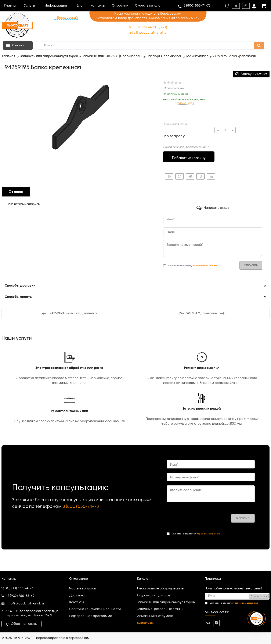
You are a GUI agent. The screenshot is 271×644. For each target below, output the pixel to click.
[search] (150, 45)
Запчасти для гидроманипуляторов (166, 603)
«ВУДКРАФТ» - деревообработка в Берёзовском (52, 638)
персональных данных (208, 534)
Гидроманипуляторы (154, 596)
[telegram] (216, 623)
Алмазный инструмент (155, 616)
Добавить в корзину (189, 157)
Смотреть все (145, 623)
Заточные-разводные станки (160, 610)
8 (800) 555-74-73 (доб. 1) (148, 27)
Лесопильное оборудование (160, 589)
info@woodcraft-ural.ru (148, 33)
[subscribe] (237, 596)
